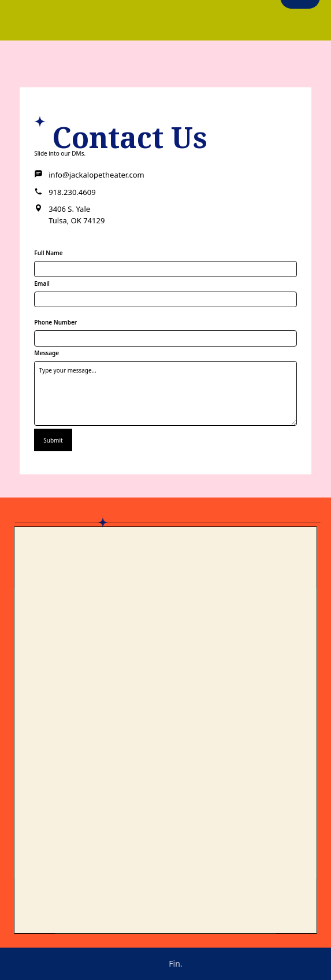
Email (42, 283)
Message (47, 353)
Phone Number (55, 322)
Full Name (48, 253)
